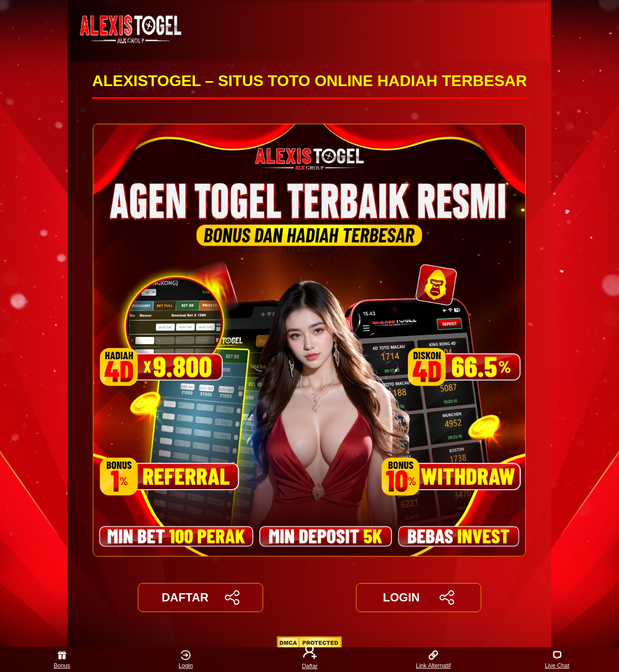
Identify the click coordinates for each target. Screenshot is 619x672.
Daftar (309, 660)
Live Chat (557, 660)
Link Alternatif (433, 660)
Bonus (62, 660)
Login (185, 660)
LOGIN (419, 598)
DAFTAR (200, 598)
